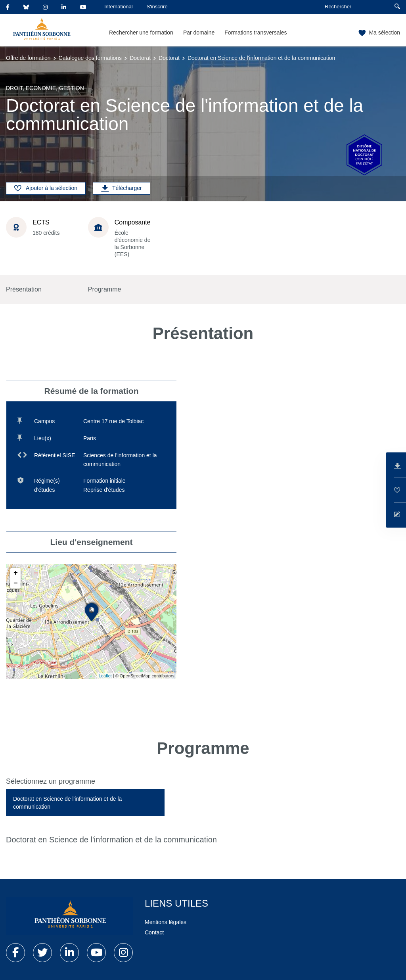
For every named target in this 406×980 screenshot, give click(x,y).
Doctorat (140, 58)
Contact (154, 932)
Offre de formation (28, 58)
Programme (105, 289)
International (119, 7)
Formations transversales (256, 33)
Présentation (24, 289)
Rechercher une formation (141, 33)
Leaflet (105, 676)
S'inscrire (157, 7)
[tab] (85, 803)
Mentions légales (166, 922)
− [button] (16, 583)
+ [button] (16, 573)
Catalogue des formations (90, 58)
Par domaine (199, 33)
